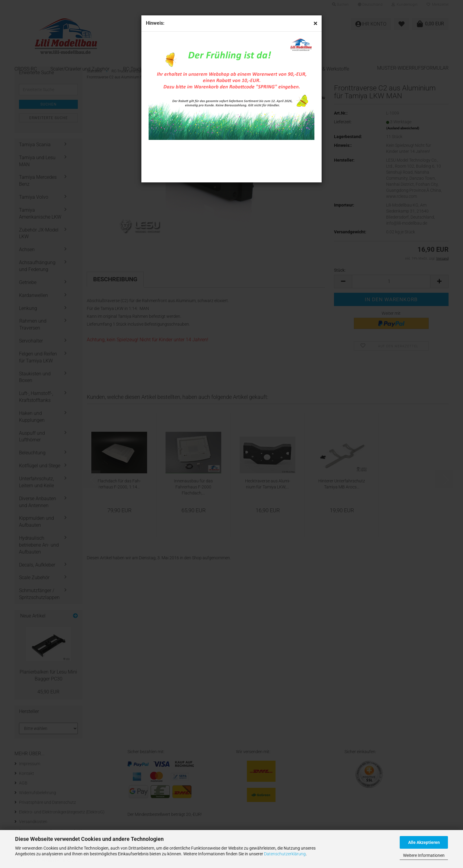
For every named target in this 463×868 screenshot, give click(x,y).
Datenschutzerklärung (285, 854)
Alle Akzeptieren (424, 842)
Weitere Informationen (424, 855)
